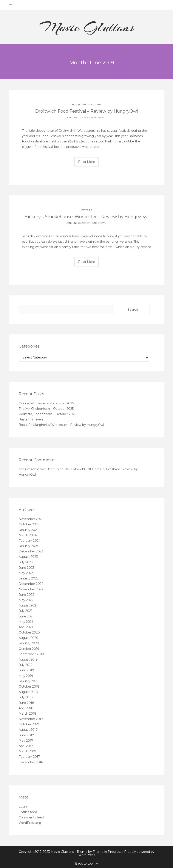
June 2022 (26, 595)
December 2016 (31, 762)
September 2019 (31, 654)
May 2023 (26, 573)
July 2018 (26, 697)
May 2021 (26, 622)
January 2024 (29, 546)
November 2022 (31, 589)
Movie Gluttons (87, 27)
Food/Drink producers (86, 105)
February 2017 (29, 757)
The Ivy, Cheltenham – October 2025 (46, 409)
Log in (23, 806)
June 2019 (26, 670)
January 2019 (29, 681)
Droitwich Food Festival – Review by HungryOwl (86, 111)
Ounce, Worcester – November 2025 (46, 403)
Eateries (87, 210)
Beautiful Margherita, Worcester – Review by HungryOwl (61, 425)
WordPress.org (30, 823)
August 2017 (28, 730)
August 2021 (28, 605)
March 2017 (27, 751)
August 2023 (28, 557)
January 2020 (29, 643)
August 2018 (28, 692)
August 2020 (29, 638)
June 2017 (26, 735)
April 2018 (26, 708)
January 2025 (29, 530)
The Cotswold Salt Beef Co (39, 469)
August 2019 (28, 659)
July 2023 (26, 562)
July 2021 (25, 611)
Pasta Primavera (31, 419)
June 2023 (26, 568)
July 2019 (26, 665)
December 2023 (31, 551)
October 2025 (29, 524)
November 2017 (31, 719)
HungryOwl (98, 117)
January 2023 (29, 578)
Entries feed (28, 812)
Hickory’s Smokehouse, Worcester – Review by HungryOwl (86, 217)
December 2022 (31, 584)
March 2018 (28, 714)
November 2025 (31, 519)
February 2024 (30, 541)
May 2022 (26, 600)
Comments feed (31, 817)
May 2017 (26, 741)
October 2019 (29, 649)
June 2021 (26, 616)
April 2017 (26, 746)
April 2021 (26, 627)
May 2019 (26, 676)
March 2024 (28, 535)
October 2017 (29, 724)
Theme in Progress (107, 852)
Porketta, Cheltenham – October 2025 (47, 414)
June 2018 (26, 703)
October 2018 (29, 687)
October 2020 (29, 632)
